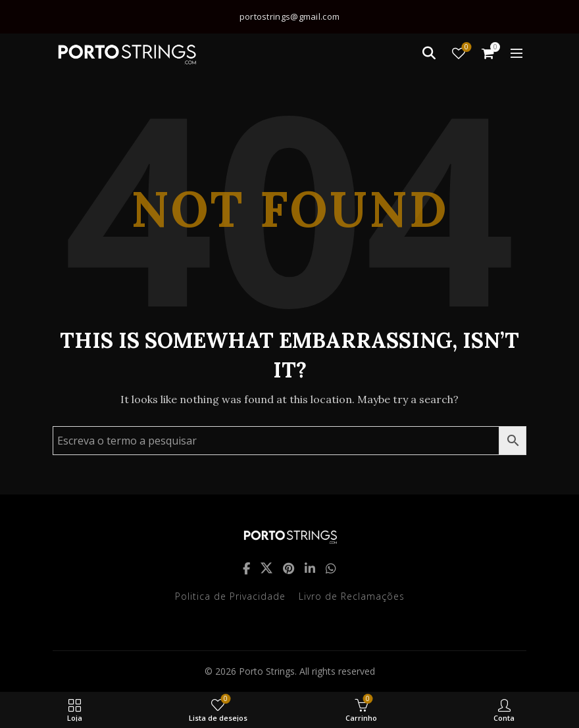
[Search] (429, 53)
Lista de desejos (466, 48)
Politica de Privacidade (230, 596)
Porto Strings (267, 671)
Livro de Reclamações (352, 596)
